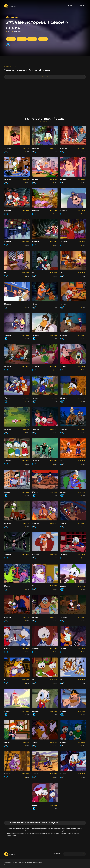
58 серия (36, 211)
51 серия (63, 273)
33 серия (64, 461)
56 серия (7, 242)
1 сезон (11, 39)
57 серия (64, 211)
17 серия (7, 649)
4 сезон (43, 39)
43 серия (36, 367)
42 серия (64, 367)
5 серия (7, 774)
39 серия (64, 398)
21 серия (63, 586)
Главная (70, 6)
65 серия (7, 148)
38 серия (7, 429)
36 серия (64, 429)
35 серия (7, 461)
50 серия (7, 304)
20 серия (7, 617)
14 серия (7, 680)
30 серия (64, 492)
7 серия (35, 742)
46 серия (36, 335)
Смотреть (81, 6)
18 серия (64, 617)
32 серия (7, 492)
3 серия (35, 774)
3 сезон (32, 39)
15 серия (63, 649)
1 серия (35, 805)
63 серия (64, 148)
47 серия (7, 335)
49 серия (36, 304)
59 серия (7, 211)
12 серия (63, 680)
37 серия (36, 429)
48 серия (64, 304)
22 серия (35, 586)
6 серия (63, 743)
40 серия (36, 398)
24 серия (64, 555)
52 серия (35, 273)
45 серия (64, 335)
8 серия (7, 742)
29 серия (7, 523)
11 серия (7, 711)
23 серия (7, 586)
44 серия (8, 367)
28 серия (36, 523)
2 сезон (22, 39)
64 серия (36, 148)
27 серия (64, 523)
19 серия (35, 617)
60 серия (64, 179)
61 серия (35, 179)
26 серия (7, 555)
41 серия (7, 398)
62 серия (7, 179)
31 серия (35, 492)
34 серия (36, 461)
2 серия (63, 774)
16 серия (35, 649)
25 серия (35, 554)
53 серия (7, 273)
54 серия (64, 242)
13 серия (35, 680)
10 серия (35, 711)
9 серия (63, 711)
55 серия (35, 242)
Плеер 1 (45, 77)
